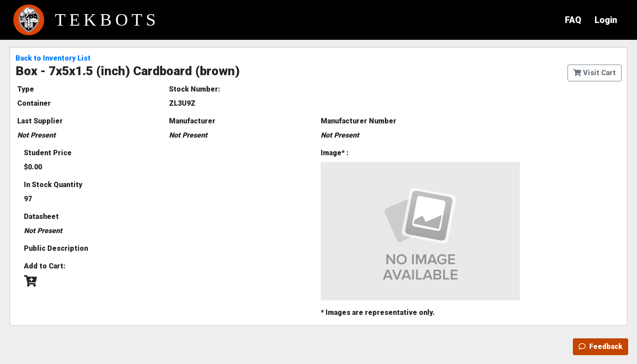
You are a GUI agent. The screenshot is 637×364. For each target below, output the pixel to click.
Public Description (56, 248)
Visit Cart (595, 73)
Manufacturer (192, 121)
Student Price (48, 153)
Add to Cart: (45, 266)
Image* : (335, 153)
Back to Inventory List (53, 58)
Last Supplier (40, 121)
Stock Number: (195, 89)
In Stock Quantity (53, 185)
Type (26, 89)
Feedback (601, 347)
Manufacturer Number (359, 121)
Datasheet (41, 216)
